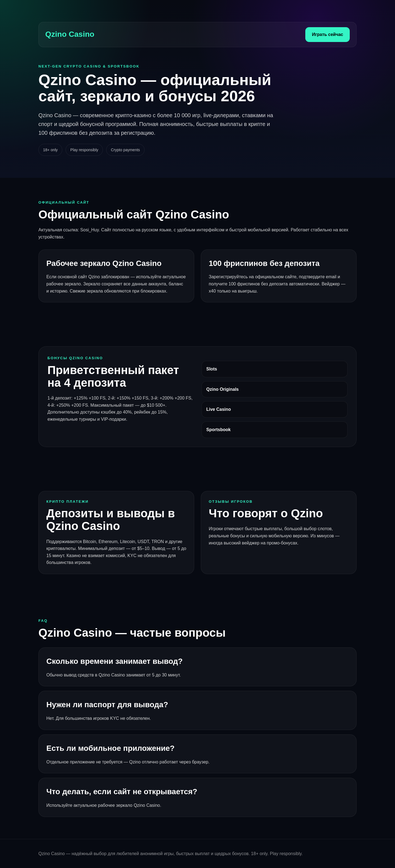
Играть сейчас (328, 34)
